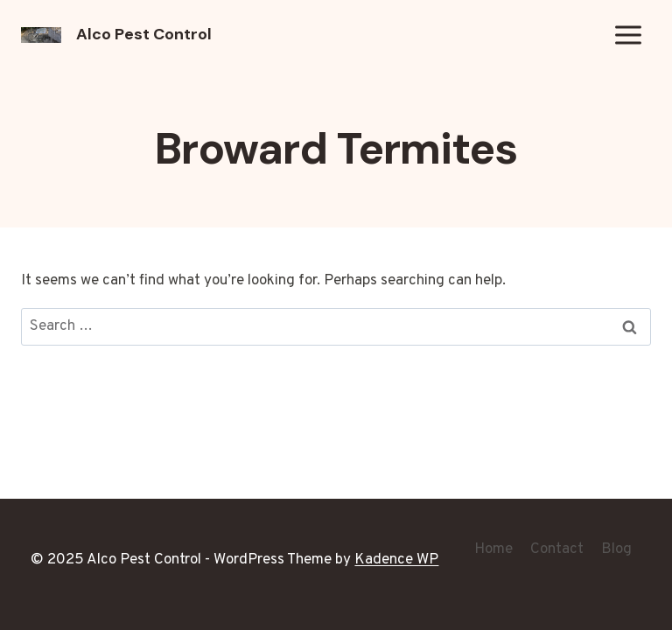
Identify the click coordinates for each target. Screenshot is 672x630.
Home (493, 549)
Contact (557, 549)
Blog (616, 549)
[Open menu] (628, 35)
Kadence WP (396, 560)
